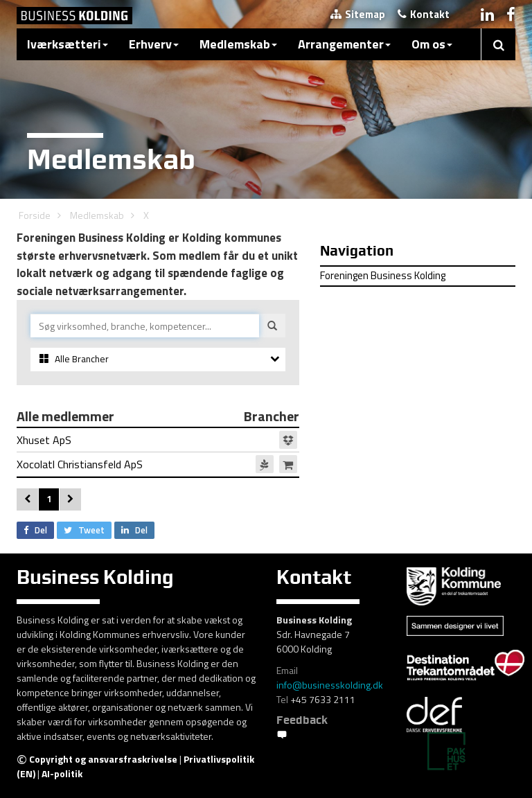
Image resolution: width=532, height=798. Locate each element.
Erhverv (154, 44)
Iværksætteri (68, 44)
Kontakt (424, 14)
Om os (432, 44)
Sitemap (358, 14)
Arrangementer (344, 44)
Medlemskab (238, 44)
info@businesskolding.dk (330, 685)
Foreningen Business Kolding (383, 275)
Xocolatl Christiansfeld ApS (157, 464)
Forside (35, 215)
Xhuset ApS (157, 440)
